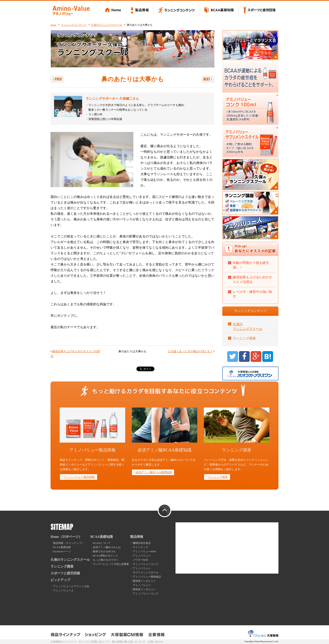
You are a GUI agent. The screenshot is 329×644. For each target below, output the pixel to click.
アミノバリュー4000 (144, 551)
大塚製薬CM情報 (127, 635)
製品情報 (140, 11)
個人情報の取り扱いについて (129, 642)
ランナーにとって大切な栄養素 (111, 564)
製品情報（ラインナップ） (69, 543)
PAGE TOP (164, 511)
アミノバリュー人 (63, 590)
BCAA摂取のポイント (106, 556)
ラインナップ (140, 547)
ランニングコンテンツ (177, 11)
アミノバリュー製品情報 (79, 477)
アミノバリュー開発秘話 (147, 577)
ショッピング (96, 635)
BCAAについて (102, 543)
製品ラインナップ (66, 635)
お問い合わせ (155, 642)
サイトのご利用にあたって (94, 642)
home (53, 25)
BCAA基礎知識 (219, 11)
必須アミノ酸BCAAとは (107, 547)
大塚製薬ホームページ (63, 642)
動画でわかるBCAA (104, 551)
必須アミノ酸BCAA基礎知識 (153, 472)
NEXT (208, 79)
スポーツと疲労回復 (259, 11)
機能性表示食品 (142, 543)
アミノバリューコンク (146, 564)
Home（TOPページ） (66, 537)
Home (114, 11)
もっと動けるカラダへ (106, 560)
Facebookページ (62, 551)
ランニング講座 (244, 338)
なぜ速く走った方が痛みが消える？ (190, 351)
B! (268, 357)
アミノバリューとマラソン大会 (71, 586)
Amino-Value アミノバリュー (71, 11)
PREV (57, 79)
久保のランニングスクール (107, 25)
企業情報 (156, 635)
